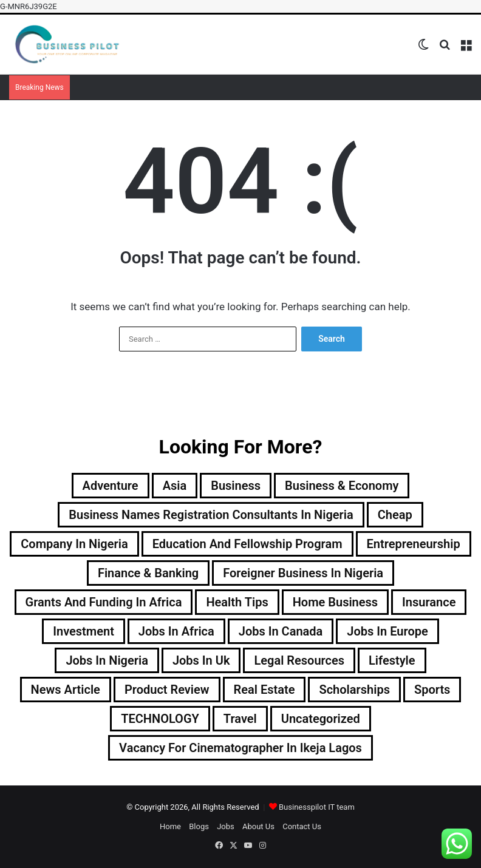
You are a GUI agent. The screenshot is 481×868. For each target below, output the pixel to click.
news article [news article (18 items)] (66, 690)
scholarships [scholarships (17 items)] (354, 690)
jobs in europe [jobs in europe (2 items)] (387, 631)
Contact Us (302, 826)
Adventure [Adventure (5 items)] (111, 486)
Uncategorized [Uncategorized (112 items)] (321, 719)
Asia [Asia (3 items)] (175, 486)
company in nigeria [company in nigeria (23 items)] (74, 544)
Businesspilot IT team (317, 807)
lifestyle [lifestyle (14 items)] (392, 660)
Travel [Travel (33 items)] (240, 719)
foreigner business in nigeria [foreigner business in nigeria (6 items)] (303, 573)
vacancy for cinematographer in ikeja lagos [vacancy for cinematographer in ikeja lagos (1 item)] (241, 748)
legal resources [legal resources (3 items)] (299, 660)
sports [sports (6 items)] (432, 690)
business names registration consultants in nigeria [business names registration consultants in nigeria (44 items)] (211, 515)
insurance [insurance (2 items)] (429, 602)
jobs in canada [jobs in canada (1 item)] (281, 631)
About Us (258, 826)
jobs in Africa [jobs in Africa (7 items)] (176, 631)
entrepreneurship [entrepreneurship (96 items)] (414, 544)
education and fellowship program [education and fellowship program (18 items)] (247, 544)
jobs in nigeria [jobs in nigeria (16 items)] (107, 660)
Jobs (226, 826)
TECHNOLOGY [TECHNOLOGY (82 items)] (160, 719)
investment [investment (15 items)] (84, 631)
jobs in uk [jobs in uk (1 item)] (201, 660)
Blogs (199, 826)
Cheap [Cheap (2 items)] (395, 515)
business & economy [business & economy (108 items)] (342, 486)
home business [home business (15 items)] (335, 602)
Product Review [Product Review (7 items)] (167, 690)
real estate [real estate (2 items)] (264, 690)
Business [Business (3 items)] (236, 486)
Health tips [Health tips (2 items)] (237, 602)
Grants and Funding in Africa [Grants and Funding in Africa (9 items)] (104, 602)
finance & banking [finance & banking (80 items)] (148, 573)
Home (170, 826)
